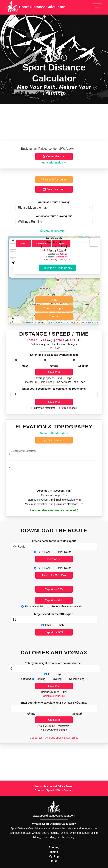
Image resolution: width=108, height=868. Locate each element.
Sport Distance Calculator (35, 7)
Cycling (57, 679)
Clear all (54, 316)
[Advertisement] (54, 123)
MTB (54, 861)
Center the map (54, 156)
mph (61, 625)
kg (59, 674)
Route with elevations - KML (68, 606)
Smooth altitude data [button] (54, 433)
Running (40, 679)
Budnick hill (62, 257)
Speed (50, 790)
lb (49, 674)
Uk (69, 259)
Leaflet (31, 323)
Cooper (39, 790)
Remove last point (54, 308)
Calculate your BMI (54, 696)
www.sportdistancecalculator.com (54, 816)
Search (70, 786)
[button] (58, 280)
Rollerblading (77, 679)
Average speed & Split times (62, 738)
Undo (54, 300)
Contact (68, 790)
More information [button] (54, 163)
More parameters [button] (54, 231)
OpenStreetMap (91, 323)
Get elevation (54, 440)
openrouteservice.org (59, 323)
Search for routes (54, 179)
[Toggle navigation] (97, 7)
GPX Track (44, 552)
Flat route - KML (34, 606)
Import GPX (56, 786)
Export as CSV (54, 589)
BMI (59, 790)
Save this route (54, 189)
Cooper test (36, 738)
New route (40, 786)
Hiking (54, 259)
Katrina (63, 254)
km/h (48, 625)
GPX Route (65, 552)
